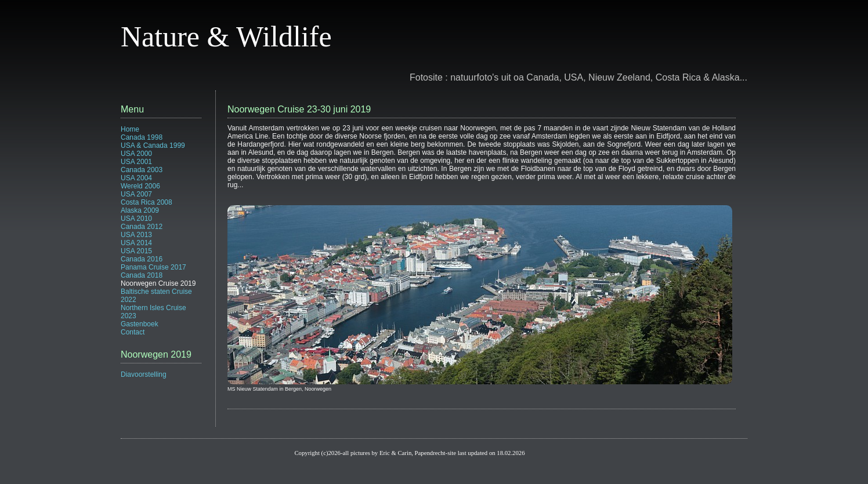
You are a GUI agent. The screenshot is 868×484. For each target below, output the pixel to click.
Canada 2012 (142, 227)
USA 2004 (136, 178)
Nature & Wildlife (226, 37)
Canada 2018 (142, 275)
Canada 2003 (142, 170)
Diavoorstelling (144, 374)
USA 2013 (136, 235)
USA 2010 (136, 219)
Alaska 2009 (140, 210)
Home (130, 129)
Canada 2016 (142, 259)
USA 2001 (136, 162)
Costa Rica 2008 (147, 202)
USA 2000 (136, 154)
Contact (133, 332)
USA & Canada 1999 (153, 145)
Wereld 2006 (140, 186)
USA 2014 (136, 243)
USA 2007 (136, 194)
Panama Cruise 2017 (153, 267)
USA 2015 (136, 251)
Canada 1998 (142, 137)
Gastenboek (140, 324)
